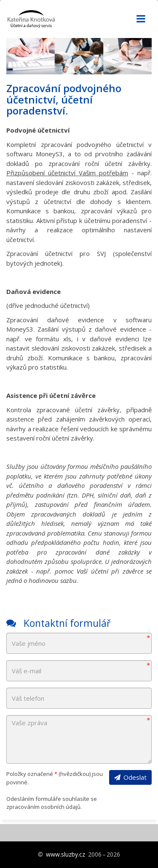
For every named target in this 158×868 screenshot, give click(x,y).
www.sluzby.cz (66, 854)
